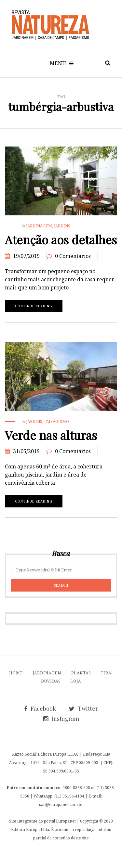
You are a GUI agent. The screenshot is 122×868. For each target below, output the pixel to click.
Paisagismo (57, 421)
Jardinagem (39, 226)
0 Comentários (73, 256)
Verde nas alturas (51, 435)
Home (16, 673)
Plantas (81, 673)
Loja (76, 681)
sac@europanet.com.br (61, 804)
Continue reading (34, 306)
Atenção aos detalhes (61, 239)
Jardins (62, 226)
